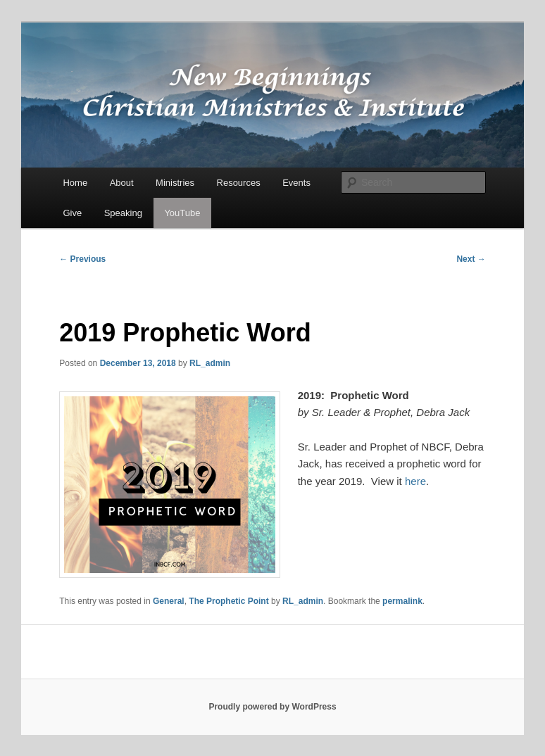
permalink (402, 601)
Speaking (123, 213)
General (169, 601)
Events (296, 183)
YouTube (182, 213)
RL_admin (210, 363)
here (415, 481)
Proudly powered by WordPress (272, 707)
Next (471, 259)
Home (75, 183)
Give (72, 213)
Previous (82, 259)
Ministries (175, 183)
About (122, 183)
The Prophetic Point (228, 601)
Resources (239, 183)
